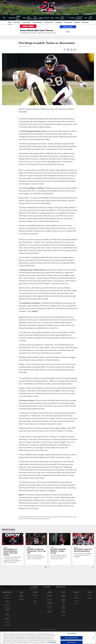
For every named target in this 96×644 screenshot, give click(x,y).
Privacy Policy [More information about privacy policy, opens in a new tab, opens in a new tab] (52, 642)
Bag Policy (50, 599)
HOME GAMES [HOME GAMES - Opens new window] (67, 27)
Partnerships (7, 603)
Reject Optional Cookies (72, 638)
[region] (48, 638)
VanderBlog (22, 599)
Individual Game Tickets (64, 601)
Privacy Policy (8, 601)
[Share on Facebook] (65, 51)
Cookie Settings (72, 633)
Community (36, 595)
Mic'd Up (89, 595)
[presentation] (93, 567)
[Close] (67, 32)
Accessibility (8, 620)
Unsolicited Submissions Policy (8, 608)
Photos (36, 592)
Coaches (76, 601)
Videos (89, 592)
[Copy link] (75, 50)
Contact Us (7, 595)
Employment (8, 598)
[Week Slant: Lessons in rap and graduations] (83, 546)
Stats (76, 603)
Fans (36, 598)
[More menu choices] (66, 18)
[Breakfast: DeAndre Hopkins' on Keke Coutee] (60, 547)
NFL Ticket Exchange (64, 606)
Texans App (7, 623)
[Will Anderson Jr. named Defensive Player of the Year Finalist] (13, 549)
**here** (34, 311)
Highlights (89, 598)
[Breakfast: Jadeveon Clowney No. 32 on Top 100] (36, 547)
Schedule (76, 598)
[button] (46, 567)
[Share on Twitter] (68, 51)
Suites (64, 615)
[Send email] (71, 51)
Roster (76, 595)
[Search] (69, 18)
